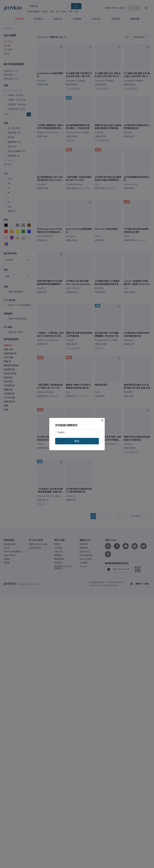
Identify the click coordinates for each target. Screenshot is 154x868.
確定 (77, 441)
